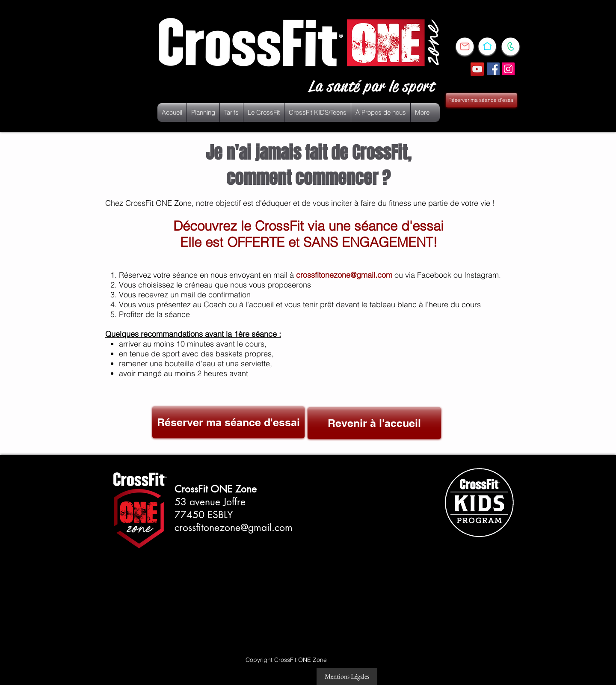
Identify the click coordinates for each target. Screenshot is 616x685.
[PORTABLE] (510, 46)
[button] (264, 113)
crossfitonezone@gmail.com (344, 275)
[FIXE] (487, 46)
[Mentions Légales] (347, 676)
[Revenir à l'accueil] (374, 423)
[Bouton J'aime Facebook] (336, 631)
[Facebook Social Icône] (493, 69)
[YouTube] (477, 69)
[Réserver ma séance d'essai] (481, 100)
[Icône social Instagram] (508, 69)
